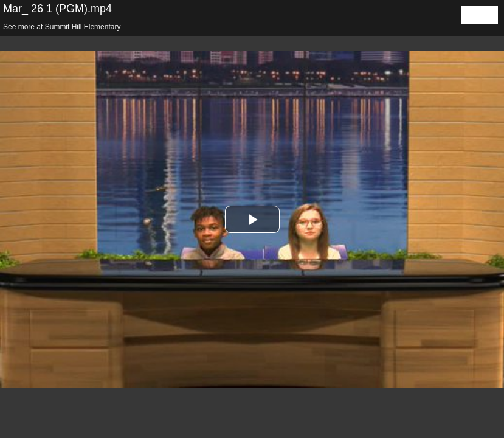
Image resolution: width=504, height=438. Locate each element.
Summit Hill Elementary (83, 27)
